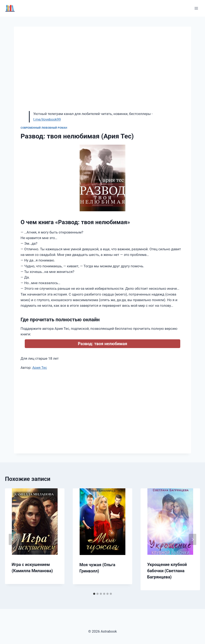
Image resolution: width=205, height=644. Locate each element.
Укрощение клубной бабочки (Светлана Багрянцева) (167, 571)
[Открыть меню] (196, 8)
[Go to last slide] (12, 539)
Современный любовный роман (44, 128)
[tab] (94, 594)
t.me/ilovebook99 (47, 119)
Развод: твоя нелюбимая (102, 344)
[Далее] (193, 539)
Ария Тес (40, 368)
